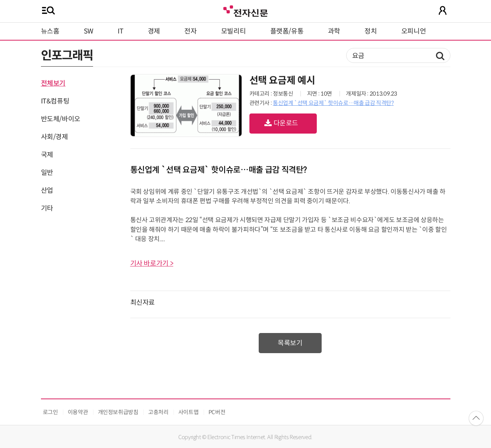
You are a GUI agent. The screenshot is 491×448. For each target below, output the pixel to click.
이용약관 (78, 412)
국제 (47, 155)
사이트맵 (189, 412)
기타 (47, 208)
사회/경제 (55, 137)
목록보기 (290, 343)
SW (89, 31)
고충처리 (158, 412)
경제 (154, 31)
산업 (47, 191)
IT (120, 31)
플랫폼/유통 (287, 31)
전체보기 (53, 83)
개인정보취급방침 (118, 412)
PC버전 (217, 412)
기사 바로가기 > (152, 263)
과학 (334, 31)
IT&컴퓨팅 (55, 101)
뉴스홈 (50, 31)
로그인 (50, 412)
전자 (190, 31)
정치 (371, 31)
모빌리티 (234, 31)
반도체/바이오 (61, 119)
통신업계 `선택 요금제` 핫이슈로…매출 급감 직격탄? (333, 103)
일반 (47, 173)
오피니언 (414, 31)
